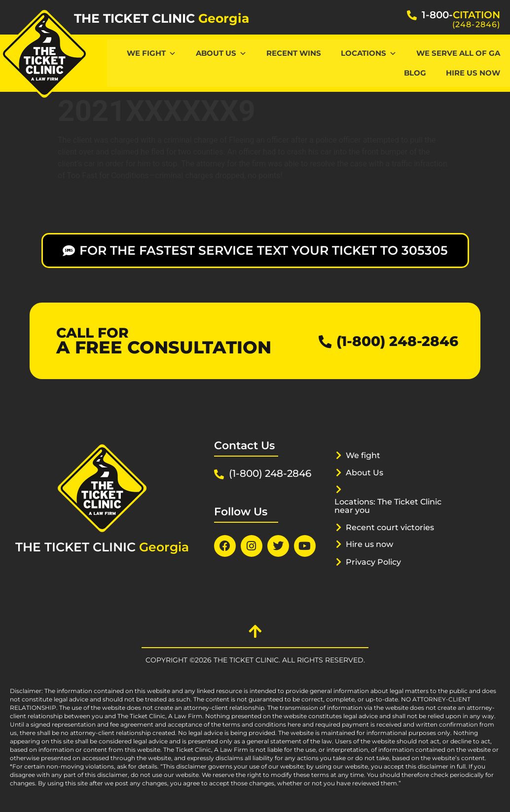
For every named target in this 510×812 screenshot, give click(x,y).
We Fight (151, 53)
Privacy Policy (376, 562)
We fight (364, 455)
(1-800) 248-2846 (393, 341)
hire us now (473, 73)
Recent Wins (294, 53)
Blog (415, 73)
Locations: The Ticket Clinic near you (393, 506)
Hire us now (372, 544)
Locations (369, 53)
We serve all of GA (458, 53)
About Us (221, 53)
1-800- (461, 15)
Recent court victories (393, 527)
